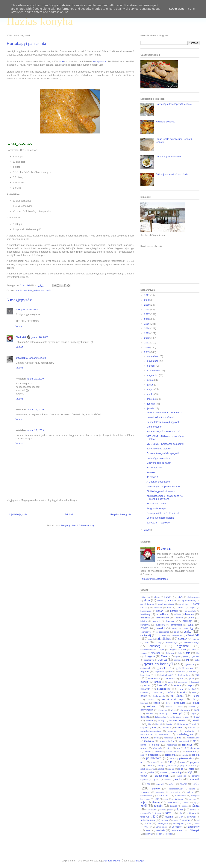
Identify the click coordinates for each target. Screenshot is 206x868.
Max (62, 61)
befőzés (177, 614)
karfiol (170, 692)
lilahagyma (183, 724)
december (153, 356)
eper (162, 650)
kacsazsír (195, 682)
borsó (191, 618)
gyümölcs (162, 668)
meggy (144, 738)
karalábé (192, 689)
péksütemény (186, 758)
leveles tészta (177, 720)
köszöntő (150, 714)
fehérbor (155, 653)
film (198, 653)
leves (196, 720)
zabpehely (194, 827)
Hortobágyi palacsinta (158, 458)
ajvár (180, 597)
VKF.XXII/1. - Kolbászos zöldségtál (165, 444)
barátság (145, 614)
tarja (143, 802)
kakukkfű (162, 685)
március (152, 399)
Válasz (19, 326)
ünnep (175, 820)
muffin (143, 745)
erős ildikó (22, 358)
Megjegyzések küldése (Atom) (78, 525)
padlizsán (153, 755)
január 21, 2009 (35, 410)
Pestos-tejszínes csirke (168, 157)
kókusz (196, 703)
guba (197, 660)
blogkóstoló (163, 618)
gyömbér (189, 665)
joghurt (144, 682)
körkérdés (185, 710)
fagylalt (174, 650)
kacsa (171, 682)
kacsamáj (182, 682)
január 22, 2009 (35, 430)
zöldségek (194, 830)
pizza (183, 762)
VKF (147, 827)
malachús (166, 728)
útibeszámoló (148, 820)
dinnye (196, 639)
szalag (192, 789)
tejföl (48, 290)
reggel (171, 769)
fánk (194, 650)
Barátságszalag (155, 467)
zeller (149, 830)
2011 (147, 343)
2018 (147, 309)
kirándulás (180, 703)
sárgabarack (162, 776)
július (150, 380)
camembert (176, 625)
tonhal (193, 810)
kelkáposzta (159, 696)
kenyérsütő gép (172, 699)
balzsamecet (146, 611)
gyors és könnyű (158, 664)
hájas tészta (160, 672)
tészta (196, 806)
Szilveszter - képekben (159, 523)
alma (147, 600)
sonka (178, 779)
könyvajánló (147, 710)
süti (196, 783)
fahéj (184, 650)
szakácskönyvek (176, 789)
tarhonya (192, 799)
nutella (169, 748)
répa (181, 769)
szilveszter (163, 796)
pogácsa (195, 762)
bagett (193, 608)
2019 (147, 305)
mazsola (164, 734)
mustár (156, 745)
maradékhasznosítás (151, 731)
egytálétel (183, 646)
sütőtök (156, 789)
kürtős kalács (176, 717)
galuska (196, 656)
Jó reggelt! (152, 477)
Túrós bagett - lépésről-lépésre (163, 487)
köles (180, 707)
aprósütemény (189, 601)
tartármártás (173, 802)
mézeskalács (193, 738)
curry (175, 628)
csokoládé (193, 635)
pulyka (184, 765)
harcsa (182, 671)
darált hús (21, 290)
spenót (183, 784)
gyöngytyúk (145, 668)
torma (158, 813)
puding (160, 765)
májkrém (144, 728)
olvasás (158, 752)
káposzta (145, 689)
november (153, 361)
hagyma (145, 671)
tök (180, 813)
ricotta (143, 772)
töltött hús (145, 817)
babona (180, 607)
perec (143, 762)
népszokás (157, 748)
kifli (168, 703)
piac (162, 762)
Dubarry (158, 643)
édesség (155, 646)
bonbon (179, 618)
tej (195, 802)
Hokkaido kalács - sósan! (160, 417)
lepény (161, 721)
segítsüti (156, 779)
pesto (153, 762)
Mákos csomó (154, 427)
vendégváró (163, 823)
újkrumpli (192, 817)
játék (191, 679)
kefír (194, 693)
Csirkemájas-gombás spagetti (162, 453)
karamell (144, 693)
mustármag (172, 745)
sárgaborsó (181, 776)
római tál (163, 773)
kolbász (152, 706)
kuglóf (193, 714)
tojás (180, 809)
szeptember (154, 370)
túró (156, 816)
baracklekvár (190, 611)
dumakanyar (172, 642)
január (151, 408)
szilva (190, 792)
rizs (152, 772)
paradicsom (154, 758)
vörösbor (177, 827)
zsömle (169, 834)
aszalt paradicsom (166, 604)
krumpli (178, 713)
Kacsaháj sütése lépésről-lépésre (174, 104)
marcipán (173, 731)
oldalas (147, 751)
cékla (190, 625)
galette (185, 656)
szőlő (156, 799)
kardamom (157, 693)
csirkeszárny (176, 636)
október (152, 366)
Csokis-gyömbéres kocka (160, 518)
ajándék (168, 597)
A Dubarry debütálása (158, 482)
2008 (147, 530)
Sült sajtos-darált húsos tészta (172, 174)
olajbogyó (195, 748)
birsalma (145, 618)
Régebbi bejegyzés (121, 514)
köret (173, 710)
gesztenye (149, 660)
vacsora (186, 820)
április (151, 394)
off (185, 748)
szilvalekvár (146, 796)
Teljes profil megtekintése (154, 579)
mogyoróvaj (184, 741)
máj (194, 724)
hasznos (193, 672)
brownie (170, 621)
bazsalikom (162, 614)
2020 (147, 300)
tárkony (156, 802)
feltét (180, 653)
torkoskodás (146, 813)
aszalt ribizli (184, 604)
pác (142, 755)
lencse (150, 720)
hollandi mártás (167, 675)
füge (177, 656)
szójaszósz (181, 796)
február (151, 404)
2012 (147, 338)
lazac (187, 717)
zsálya (149, 834)
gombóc (178, 660)
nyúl (178, 748)
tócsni (171, 810)
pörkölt (149, 765)
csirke (188, 632)
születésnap (178, 799)
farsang (144, 653)
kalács (177, 685)
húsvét (170, 679)
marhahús (190, 731)
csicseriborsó (163, 632)
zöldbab (160, 830)
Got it (192, 9)
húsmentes (154, 679)
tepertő (173, 806)
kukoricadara (161, 717)
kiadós (156, 703)
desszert (182, 639)
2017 (147, 314)
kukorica (145, 717)
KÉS (194, 700)
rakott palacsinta (148, 769)
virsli (197, 823)
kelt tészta (177, 696)
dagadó (151, 639)
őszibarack (191, 751)
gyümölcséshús (184, 668)
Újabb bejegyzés (18, 514)
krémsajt (163, 713)
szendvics (175, 792)
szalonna (145, 792)
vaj (198, 820)
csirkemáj (146, 635)
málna (179, 728)
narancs (187, 745)
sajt (190, 772)
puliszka (172, 765)
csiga (176, 632)
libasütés (170, 724)
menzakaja (168, 738)
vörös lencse (162, 827)
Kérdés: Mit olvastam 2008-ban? (164, 413)
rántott (161, 769)
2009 (147, 352)
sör (149, 784)
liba (150, 724)
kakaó (147, 685)
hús (30, 290)
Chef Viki (21, 337)
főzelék (165, 656)
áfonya (157, 597)
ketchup (144, 703)
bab (169, 607)
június (151, 385)
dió (146, 642)
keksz (144, 696)
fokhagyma (149, 656)
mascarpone (146, 734)
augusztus (153, 375)
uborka (169, 817)
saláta (144, 776)
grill (187, 660)
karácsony (164, 689)
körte (197, 710)
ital (181, 679)
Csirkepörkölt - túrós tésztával (162, 513)
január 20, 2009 (30, 309)
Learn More (177, 9)
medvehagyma (185, 734)
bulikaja (187, 621)
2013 (147, 333)
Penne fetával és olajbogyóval (163, 422)
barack (174, 611)
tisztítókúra (151, 810)
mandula (192, 728)
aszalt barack (147, 604)
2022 (147, 295)
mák (154, 728)
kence (196, 696)
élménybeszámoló (148, 650)
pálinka (185, 755)
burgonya (145, 625)
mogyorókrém (167, 741)
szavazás (160, 792)
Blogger (140, 861)
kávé (182, 692)
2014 (147, 328)
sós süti (194, 779)
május (151, 389)
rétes (192, 769)
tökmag (192, 813)
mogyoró (149, 741)
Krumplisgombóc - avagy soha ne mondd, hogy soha (165, 497)
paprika (195, 755)
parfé (172, 759)
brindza (144, 621)
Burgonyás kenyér (156, 508)
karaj (181, 689)
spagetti (160, 784)
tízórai (162, 810)
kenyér (150, 699)
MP (195, 741)
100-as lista (146, 597)
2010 (147, 347)
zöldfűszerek (178, 830)
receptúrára (99, 61)
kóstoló (169, 707)
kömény (192, 707)
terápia (184, 806)
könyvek (163, 710)
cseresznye (146, 632)
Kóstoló (150, 472)
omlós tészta (172, 751)
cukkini (161, 628)
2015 (147, 324)
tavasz (187, 802)
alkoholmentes (193, 597)
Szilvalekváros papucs (159, 449)
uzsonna (165, 820)
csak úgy (188, 628)
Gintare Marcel (112, 861)
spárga (172, 784)
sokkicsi (168, 780)
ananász (171, 601)
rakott (194, 766)
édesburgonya (192, 642)
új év (181, 817)
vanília (147, 823)
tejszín (158, 806)
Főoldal (69, 514)
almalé (160, 601)
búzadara (160, 625)
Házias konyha (40, 21)
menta (157, 738)
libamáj (159, 724)
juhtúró (158, 682)
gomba (162, 660)
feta (188, 653)
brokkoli (156, 621)
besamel (190, 614)
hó (155, 675)
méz (179, 738)
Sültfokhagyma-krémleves (160, 491)
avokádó (158, 608)
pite (170, 762)
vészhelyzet (178, 824)
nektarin (144, 748)
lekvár (196, 717)
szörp (166, 799)
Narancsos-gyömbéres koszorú (163, 431)
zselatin (159, 834)
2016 (147, 319)
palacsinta (39, 290)
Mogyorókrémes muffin (159, 463)
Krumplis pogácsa (165, 122)
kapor (191, 685)
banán (160, 611)
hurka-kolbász (184, 675)
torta (168, 813)
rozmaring (176, 772)
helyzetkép (145, 675)
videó (189, 824)
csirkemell (162, 636)
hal (171, 671)
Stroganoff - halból (156, 504)
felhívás (170, 653)
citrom (144, 628)
